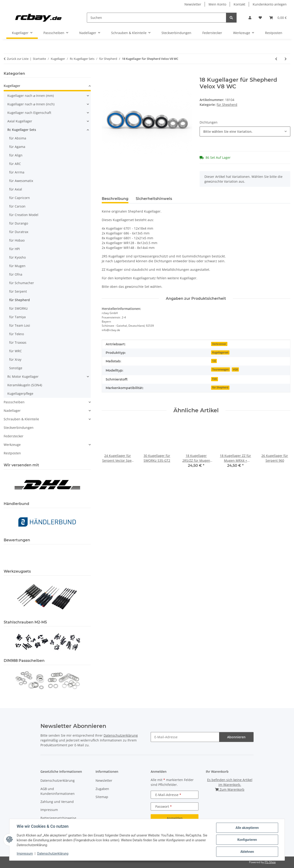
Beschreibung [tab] (115, 199)
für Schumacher (22, 283)
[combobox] (245, 131)
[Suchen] (157, 18)
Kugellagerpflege (20, 394)
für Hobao (17, 240)
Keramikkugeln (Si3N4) (25, 385)
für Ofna (16, 274)
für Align (16, 155)
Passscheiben (14, 402)
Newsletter (193, 4)
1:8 (214, 361)
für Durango (19, 223)
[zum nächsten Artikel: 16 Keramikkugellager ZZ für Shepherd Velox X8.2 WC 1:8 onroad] (286, 59)
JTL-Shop (270, 862)
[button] (250, 18)
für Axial (16, 189)
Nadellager (12, 411)
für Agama (17, 147)
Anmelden (175, 818)
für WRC (16, 351)
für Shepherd (227, 105)
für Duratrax (19, 232)
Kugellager (12, 86)
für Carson (17, 206)
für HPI (14, 249)
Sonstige (16, 368)
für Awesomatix (21, 181)
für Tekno (17, 334)
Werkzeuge (12, 445)
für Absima (18, 138)
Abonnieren (236, 737)
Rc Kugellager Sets (22, 130)
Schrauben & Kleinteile (21, 419)
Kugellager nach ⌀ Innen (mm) (31, 96)
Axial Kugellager (20, 121)
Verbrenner (219, 344)
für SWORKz (18, 308)
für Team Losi (20, 325)
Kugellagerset (220, 352)
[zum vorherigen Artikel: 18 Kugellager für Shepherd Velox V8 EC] (276, 59)
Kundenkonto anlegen (270, 4)
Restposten (12, 453)
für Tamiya (17, 317)
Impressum (25, 854)
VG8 (235, 369)
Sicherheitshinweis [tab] (154, 199)
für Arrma (17, 172)
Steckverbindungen (19, 428)
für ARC (15, 164)
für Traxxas (18, 342)
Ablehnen (247, 852)
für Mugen (17, 266)
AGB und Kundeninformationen (58, 791)
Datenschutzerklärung (53, 854)
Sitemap (102, 797)
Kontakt (239, 4)
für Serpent (18, 291)
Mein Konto (217, 4)
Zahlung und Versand (57, 802)
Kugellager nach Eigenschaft (29, 113)
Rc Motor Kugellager (23, 376)
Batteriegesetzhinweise (58, 818)
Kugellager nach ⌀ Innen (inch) (31, 104)
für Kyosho (17, 257)
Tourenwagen (220, 369)
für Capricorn (20, 198)
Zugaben (102, 789)
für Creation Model (24, 215)
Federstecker (14, 436)
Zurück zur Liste (18, 59)
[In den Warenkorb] (105, 74)
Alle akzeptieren (247, 828)
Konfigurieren (247, 840)
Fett (215, 379)
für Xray (15, 359)
